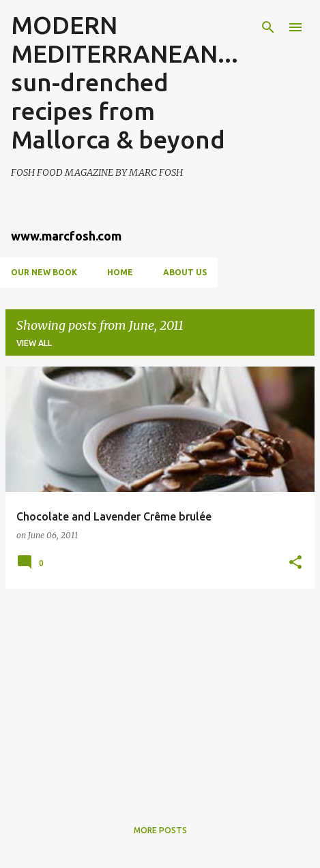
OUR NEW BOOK (44, 272)
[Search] (268, 27)
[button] (295, 563)
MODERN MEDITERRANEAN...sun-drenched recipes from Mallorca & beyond (125, 82)
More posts (160, 830)
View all (34, 343)
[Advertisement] (160, 695)
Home (120, 272)
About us (185, 272)
